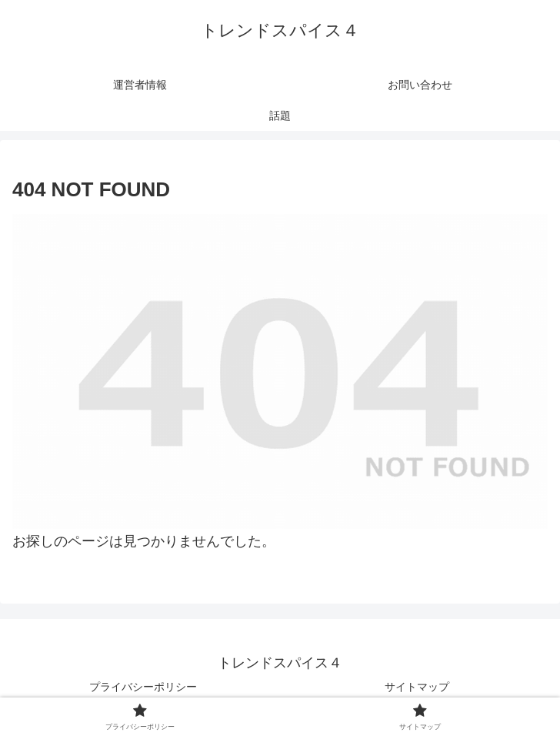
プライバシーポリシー (143, 687)
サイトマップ (417, 687)
